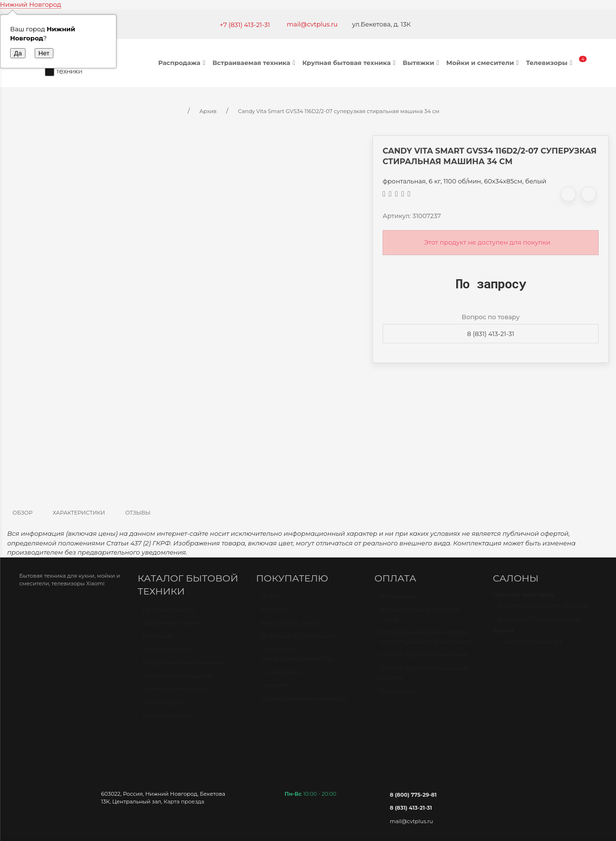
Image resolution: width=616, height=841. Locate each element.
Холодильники (167, 654)
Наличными (399, 601)
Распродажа (183, 63)
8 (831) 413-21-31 (491, 334)
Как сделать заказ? (291, 627)
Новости (275, 689)
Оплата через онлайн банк (423, 659)
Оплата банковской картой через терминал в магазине (425, 641)
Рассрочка (396, 695)
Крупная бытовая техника (350, 63)
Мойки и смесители (484, 63)
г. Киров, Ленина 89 (530, 646)
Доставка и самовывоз (298, 640)
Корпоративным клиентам (304, 703)
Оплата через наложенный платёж (423, 677)
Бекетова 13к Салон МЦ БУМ (544, 610)
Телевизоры (550, 63)
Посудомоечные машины (184, 667)
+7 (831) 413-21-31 (245, 25)
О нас (270, 601)
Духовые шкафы (169, 614)
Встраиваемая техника (255, 63)
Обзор (23, 513)
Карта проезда (184, 802)
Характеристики (79, 513)
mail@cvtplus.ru (312, 24)
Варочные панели (172, 627)
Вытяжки (422, 63)
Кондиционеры (168, 720)
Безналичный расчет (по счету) (419, 619)
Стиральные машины (177, 680)
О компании (281, 676)
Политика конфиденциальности (297, 659)
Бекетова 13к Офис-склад (539, 623)
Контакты (276, 614)
